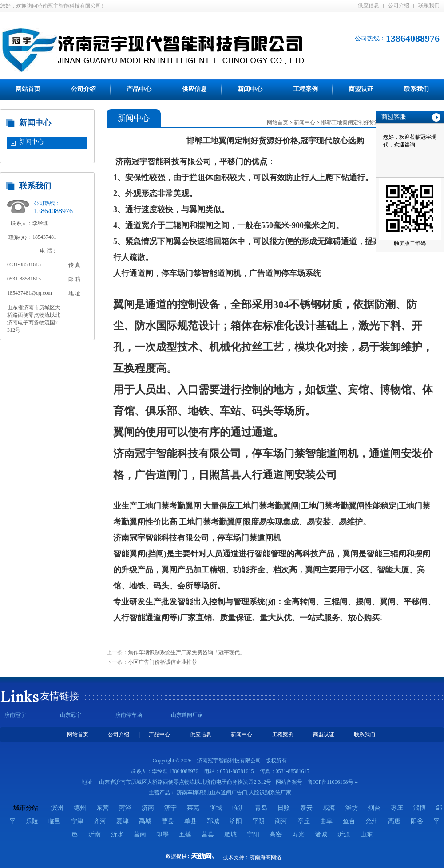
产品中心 (139, 89)
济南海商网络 (266, 857)
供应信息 (369, 5)
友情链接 (59, 696)
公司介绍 (399, 5)
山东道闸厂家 (187, 715)
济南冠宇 (15, 715)
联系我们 (429, 5)
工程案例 (305, 89)
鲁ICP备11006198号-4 (333, 782)
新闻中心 (250, 89)
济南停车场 (129, 715)
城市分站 (26, 808)
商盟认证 (361, 89)
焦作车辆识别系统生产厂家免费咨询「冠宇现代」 (186, 652)
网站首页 (28, 89)
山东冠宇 (71, 715)
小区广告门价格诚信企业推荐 (163, 662)
